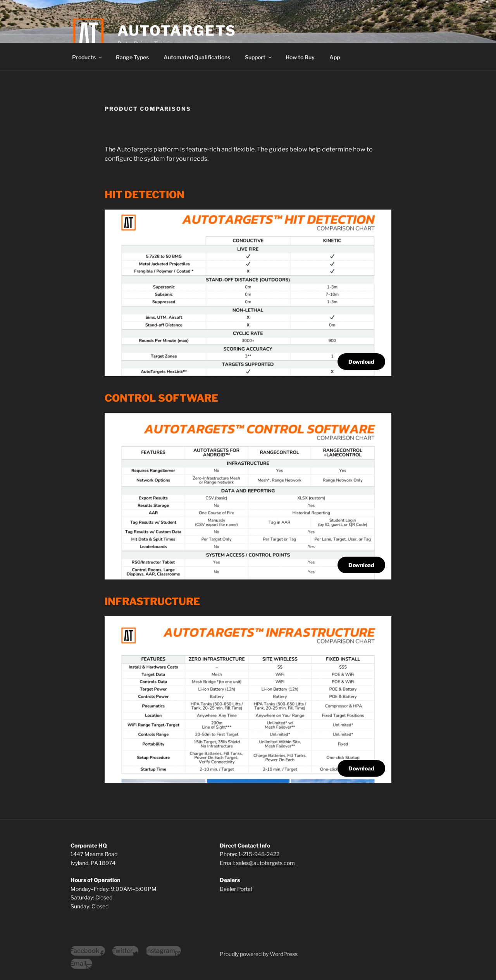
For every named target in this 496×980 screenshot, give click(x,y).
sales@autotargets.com (265, 863)
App (335, 57)
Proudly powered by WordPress (259, 954)
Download (361, 362)
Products (88, 57)
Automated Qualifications (197, 57)
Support (259, 57)
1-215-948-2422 (259, 854)
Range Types (132, 57)
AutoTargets (177, 31)
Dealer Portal (236, 889)
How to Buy (300, 57)
